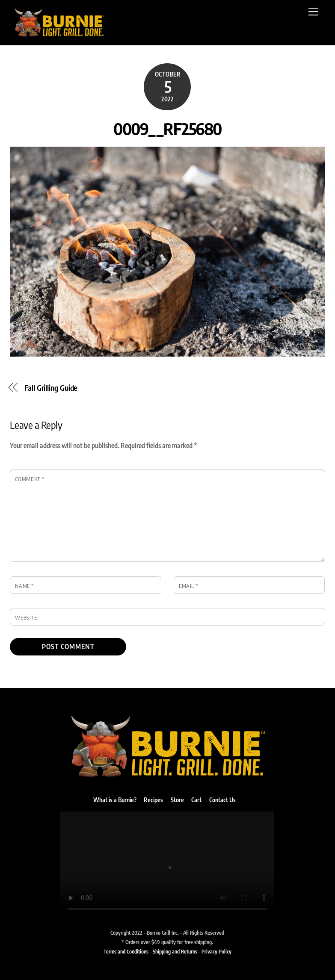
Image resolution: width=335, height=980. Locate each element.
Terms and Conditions (126, 951)
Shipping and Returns (175, 951)
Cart (196, 800)
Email (189, 586)
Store (177, 800)
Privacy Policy (216, 951)
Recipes (153, 800)
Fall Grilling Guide (51, 388)
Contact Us (222, 800)
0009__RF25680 (167, 128)
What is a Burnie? (115, 800)
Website (26, 617)
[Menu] (313, 12)
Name (24, 586)
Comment (30, 479)
